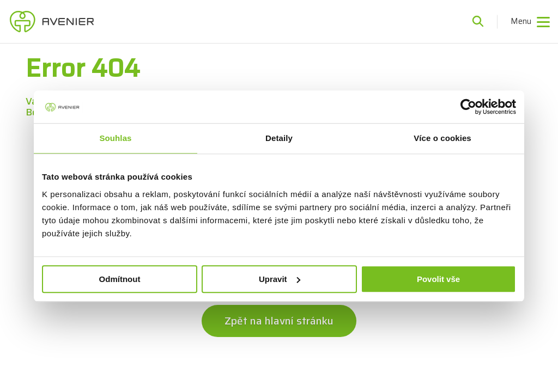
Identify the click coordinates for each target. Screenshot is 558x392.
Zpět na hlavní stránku (279, 321)
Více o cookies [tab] (442, 138)
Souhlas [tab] (115, 138)
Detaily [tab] (279, 138)
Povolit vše (438, 279)
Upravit (280, 279)
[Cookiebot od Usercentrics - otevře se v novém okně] (468, 107)
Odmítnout (120, 279)
